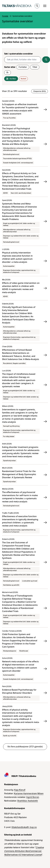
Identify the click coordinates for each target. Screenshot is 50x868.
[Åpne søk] (37, 6)
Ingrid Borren (33, 797)
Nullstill (23, 79)
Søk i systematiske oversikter (18, 54)
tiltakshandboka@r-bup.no (24, 827)
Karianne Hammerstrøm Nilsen (29, 794)
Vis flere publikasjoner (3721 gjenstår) (25, 747)
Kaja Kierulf (20, 790)
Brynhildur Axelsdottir (28, 801)
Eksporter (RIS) (40, 91)
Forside (5, 16)
